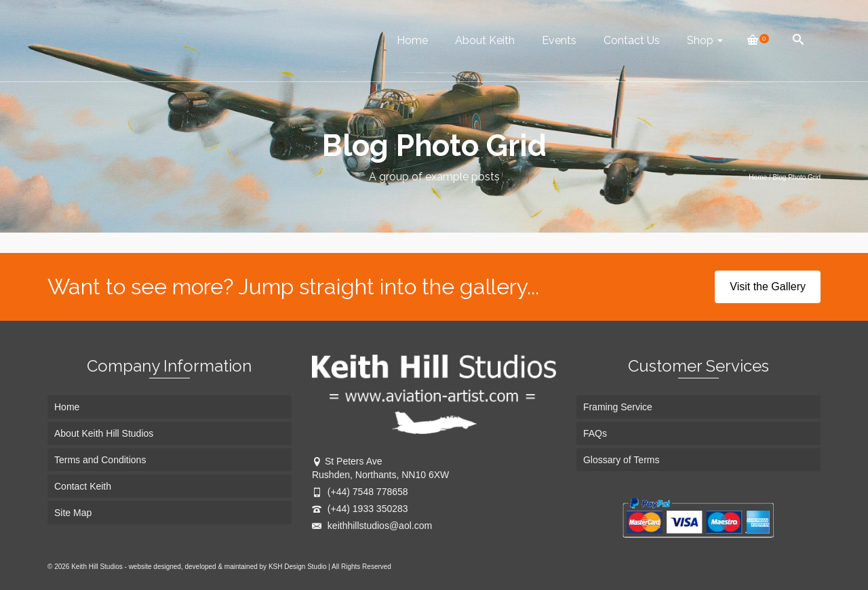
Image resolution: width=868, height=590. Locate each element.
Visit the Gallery (768, 287)
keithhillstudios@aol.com (372, 526)
